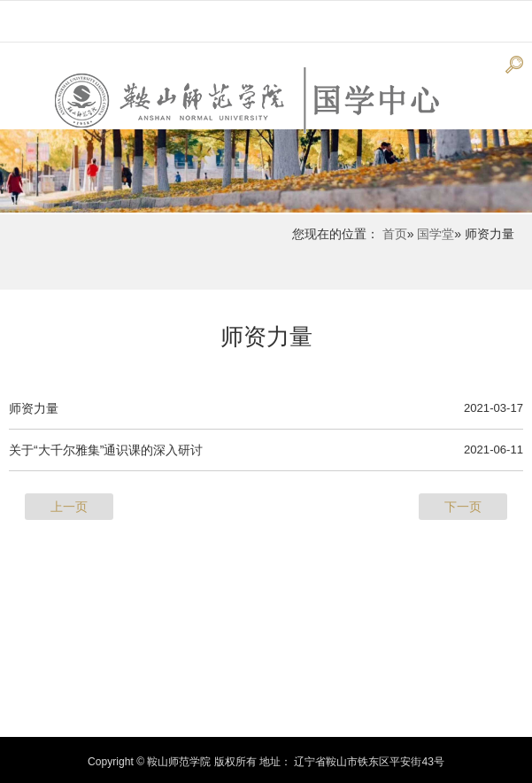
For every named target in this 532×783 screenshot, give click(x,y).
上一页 (69, 507)
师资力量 (266, 337)
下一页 (463, 507)
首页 (395, 234)
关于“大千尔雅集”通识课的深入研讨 (106, 450)
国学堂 (436, 234)
